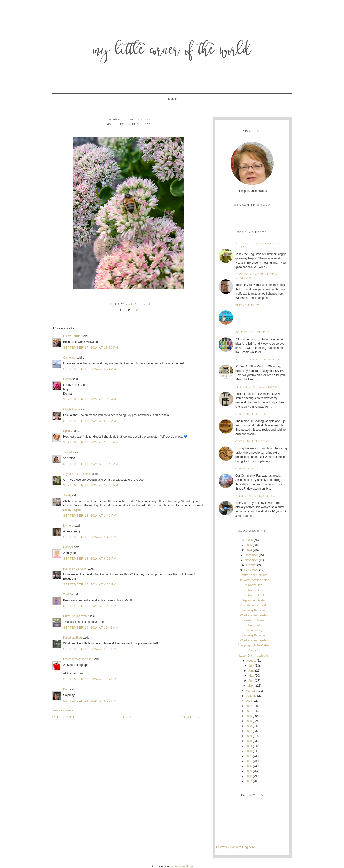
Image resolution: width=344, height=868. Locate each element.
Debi (66, 689)
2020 (249, 716)
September (251, 570)
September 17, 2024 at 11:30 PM (91, 348)
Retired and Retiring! (254, 575)
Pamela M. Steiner (75, 569)
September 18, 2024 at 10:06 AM (91, 442)
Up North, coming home (254, 580)
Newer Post (194, 717)
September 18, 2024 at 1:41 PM (90, 516)
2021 (249, 711)
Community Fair (250, 469)
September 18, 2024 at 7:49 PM (90, 606)
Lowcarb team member (78, 659)
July (251, 666)
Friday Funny (247, 305)
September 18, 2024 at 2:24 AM (90, 369)
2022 (249, 706)
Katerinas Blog (72, 638)
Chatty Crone (72, 409)
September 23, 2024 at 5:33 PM (90, 701)
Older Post (64, 717)
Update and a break (254, 605)
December (251, 555)
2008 (249, 776)
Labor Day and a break (254, 656)
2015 (249, 741)
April (251, 681)
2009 (249, 771)
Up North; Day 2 (254, 590)
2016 (249, 736)
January (251, 696)
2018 (249, 726)
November (251, 560)
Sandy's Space (73, 510)
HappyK (68, 547)
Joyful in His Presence (77, 474)
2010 (249, 766)
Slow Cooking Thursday (258, 360)
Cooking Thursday (252, 414)
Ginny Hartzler (72, 336)
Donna (67, 379)
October (251, 565)
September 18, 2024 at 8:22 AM (90, 421)
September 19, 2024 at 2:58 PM (90, 649)
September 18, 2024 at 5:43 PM (90, 537)
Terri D (67, 595)
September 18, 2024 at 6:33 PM (90, 584)
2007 (249, 781)
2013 (249, 751)
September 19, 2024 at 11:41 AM (91, 628)
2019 (249, 721)
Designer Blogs (183, 866)
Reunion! (254, 625)
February (251, 691)
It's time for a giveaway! (258, 387)
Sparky (68, 431)
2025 (249, 545)
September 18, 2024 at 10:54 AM (91, 464)
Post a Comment (63, 710)
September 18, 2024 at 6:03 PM (90, 559)
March (251, 686)
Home (172, 99)
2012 (249, 756)
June (251, 671)
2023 (249, 701)
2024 (249, 550)
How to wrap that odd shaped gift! (256, 276)
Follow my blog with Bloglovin (235, 847)
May (251, 676)
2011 (249, 761)
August (251, 661)
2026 (250, 540)
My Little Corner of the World (172, 51)
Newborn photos (254, 620)
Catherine (69, 358)
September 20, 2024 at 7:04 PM (90, 679)
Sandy (67, 495)
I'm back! (254, 651)
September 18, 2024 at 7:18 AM (90, 399)
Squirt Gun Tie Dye (252, 332)
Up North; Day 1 (254, 595)
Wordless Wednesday (254, 615)
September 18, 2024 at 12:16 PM (91, 485)
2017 (249, 731)
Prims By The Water (76, 616)
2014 (249, 746)
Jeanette (69, 452)
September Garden (254, 600)
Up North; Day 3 (254, 585)
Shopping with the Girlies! (254, 645)
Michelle (68, 526)
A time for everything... (257, 496)
